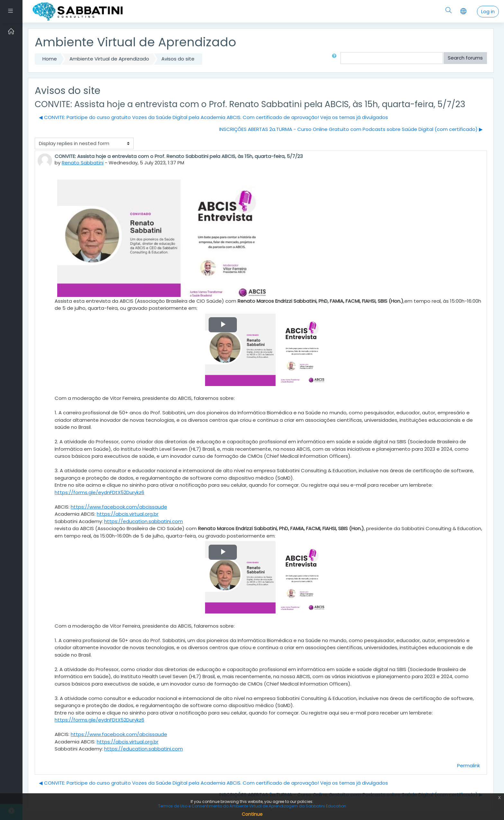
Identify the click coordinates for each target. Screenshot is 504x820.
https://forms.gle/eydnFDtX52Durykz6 (99, 492)
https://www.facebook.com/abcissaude (119, 507)
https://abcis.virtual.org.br (128, 514)
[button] (336, 58)
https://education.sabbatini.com (144, 521)
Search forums (465, 58)
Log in (488, 11)
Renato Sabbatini (83, 163)
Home (50, 59)
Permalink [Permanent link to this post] (468, 765)
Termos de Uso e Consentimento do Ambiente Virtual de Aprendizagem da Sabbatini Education (252, 806)
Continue (252, 814)
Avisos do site (178, 59)
